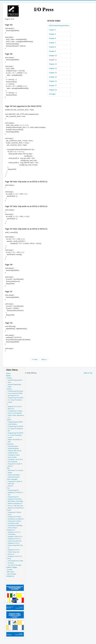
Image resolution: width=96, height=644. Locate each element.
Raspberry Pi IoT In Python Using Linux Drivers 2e (14, 552)
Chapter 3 (52, 30)
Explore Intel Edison (14, 475)
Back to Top (88, 373)
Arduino (9, 389)
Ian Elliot (10, 570)
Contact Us (10, 576)
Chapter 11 (53, 60)
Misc (8, 468)
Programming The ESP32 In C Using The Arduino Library (16, 400)
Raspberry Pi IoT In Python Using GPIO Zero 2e (15, 545)
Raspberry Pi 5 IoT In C (15, 556)
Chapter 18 (53, 90)
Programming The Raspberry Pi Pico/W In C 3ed (16, 492)
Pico (8, 488)
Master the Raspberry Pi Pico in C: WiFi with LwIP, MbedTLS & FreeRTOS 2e (16, 506)
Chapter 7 (52, 43)
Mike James (11, 572)
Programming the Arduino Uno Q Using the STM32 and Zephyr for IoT (16, 393)
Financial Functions (14, 477)
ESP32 (9, 420)
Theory (9, 559)
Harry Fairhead (12, 574)
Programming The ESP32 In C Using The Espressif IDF (16, 429)
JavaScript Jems (13, 453)
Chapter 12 (53, 64)
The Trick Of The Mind (15, 565)
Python (9, 510)
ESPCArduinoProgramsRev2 (59, 26)
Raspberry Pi (11, 530)
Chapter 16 (53, 81)
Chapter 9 (52, 51)
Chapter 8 (52, 47)
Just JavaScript (13, 462)
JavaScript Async (13, 446)
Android (9, 378)
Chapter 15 (53, 77)
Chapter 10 (53, 56)
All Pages (52, 94)
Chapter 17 (53, 86)
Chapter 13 (53, 68)
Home (8, 373)
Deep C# (11, 486)
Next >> (44, 359)
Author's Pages (12, 567)
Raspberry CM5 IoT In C (15, 537)
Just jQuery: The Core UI (15, 459)
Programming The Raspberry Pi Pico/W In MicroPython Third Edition (16, 499)
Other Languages (12, 479)
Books (8, 376)
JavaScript (10, 444)
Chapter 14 (53, 73)
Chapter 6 (52, 38)
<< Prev (35, 359)
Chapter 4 (52, 34)
